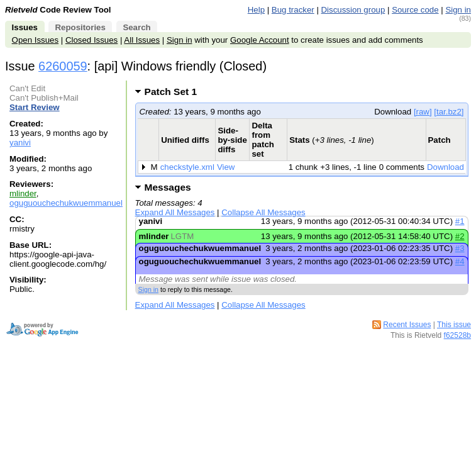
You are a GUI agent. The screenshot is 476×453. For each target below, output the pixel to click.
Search (136, 27)
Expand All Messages (175, 212)
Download (446, 167)
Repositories (80, 27)
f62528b (457, 335)
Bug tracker (293, 10)
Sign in (458, 10)
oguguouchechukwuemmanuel (66, 203)
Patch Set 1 (175, 92)
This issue (454, 325)
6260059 (63, 66)
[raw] (423, 112)
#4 (460, 261)
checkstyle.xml (187, 167)
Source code (415, 10)
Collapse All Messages (263, 212)
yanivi (20, 143)
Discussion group (353, 10)
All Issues (142, 40)
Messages (168, 187)
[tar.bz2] (449, 112)
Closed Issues (91, 40)
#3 (460, 248)
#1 (460, 221)
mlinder (23, 193)
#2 (460, 236)
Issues (25, 27)
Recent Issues (407, 325)
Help (256, 10)
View (226, 167)
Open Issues (35, 40)
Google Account (260, 40)
